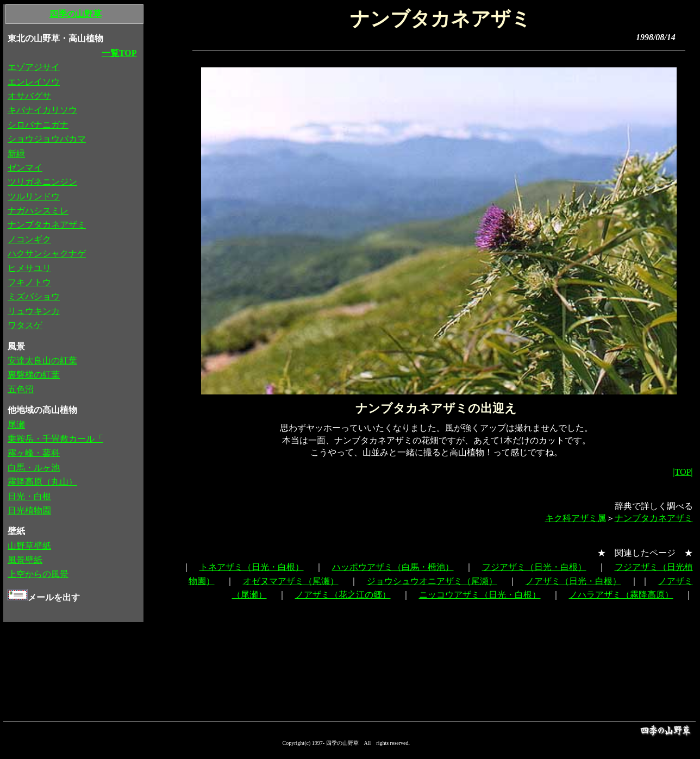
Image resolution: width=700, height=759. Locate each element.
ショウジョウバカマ (47, 139)
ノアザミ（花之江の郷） (343, 595)
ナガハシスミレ (38, 211)
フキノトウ (29, 282)
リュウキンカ (34, 311)
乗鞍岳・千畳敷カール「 (55, 439)
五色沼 (21, 389)
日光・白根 (29, 496)
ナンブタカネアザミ (654, 518)
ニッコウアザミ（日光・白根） (480, 595)
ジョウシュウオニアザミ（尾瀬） (432, 581)
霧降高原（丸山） (42, 482)
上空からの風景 (38, 574)
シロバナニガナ (38, 125)
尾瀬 (16, 425)
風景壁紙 (25, 560)
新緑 (16, 153)
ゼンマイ (25, 168)
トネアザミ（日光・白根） (252, 567)
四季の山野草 (76, 14)
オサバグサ (29, 96)
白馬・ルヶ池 (34, 468)
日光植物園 (29, 510)
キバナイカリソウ (42, 110)
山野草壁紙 (29, 546)
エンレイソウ (34, 82)
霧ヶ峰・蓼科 (34, 453)
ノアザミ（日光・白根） (573, 581)
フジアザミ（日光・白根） (534, 567)
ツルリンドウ (34, 196)
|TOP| (683, 472)
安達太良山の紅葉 (42, 360)
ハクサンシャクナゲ (47, 253)
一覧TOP (119, 53)
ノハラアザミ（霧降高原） (621, 595)
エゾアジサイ (34, 67)
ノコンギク (29, 239)
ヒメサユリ (29, 268)
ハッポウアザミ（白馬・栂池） (393, 567)
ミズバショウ (34, 296)
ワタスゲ (25, 325)
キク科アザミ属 (576, 518)
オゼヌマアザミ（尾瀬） (291, 581)
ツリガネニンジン (42, 182)
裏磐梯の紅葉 (34, 375)
